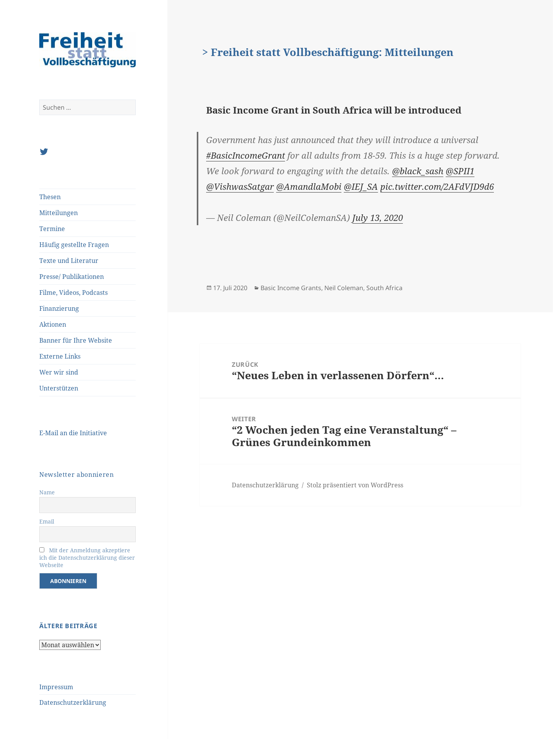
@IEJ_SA (361, 186)
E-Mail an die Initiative (73, 433)
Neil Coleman (344, 288)
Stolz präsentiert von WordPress (355, 485)
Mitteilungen (59, 213)
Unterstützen (59, 388)
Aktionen (53, 324)
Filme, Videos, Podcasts (73, 292)
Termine (52, 229)
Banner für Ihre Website (76, 340)
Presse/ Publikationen (72, 277)
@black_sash (418, 171)
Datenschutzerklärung (73, 702)
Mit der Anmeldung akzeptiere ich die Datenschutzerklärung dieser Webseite (87, 558)
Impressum (56, 687)
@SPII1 (460, 171)
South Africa (384, 288)
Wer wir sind (59, 372)
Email (47, 521)
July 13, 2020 (378, 217)
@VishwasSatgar (240, 186)
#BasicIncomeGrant (246, 155)
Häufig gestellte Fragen (74, 245)
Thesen (50, 197)
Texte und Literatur (69, 261)
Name (47, 492)
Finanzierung (59, 308)
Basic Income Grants (291, 288)
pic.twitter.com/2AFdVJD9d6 (437, 186)
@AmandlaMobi (309, 186)
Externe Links (60, 356)
